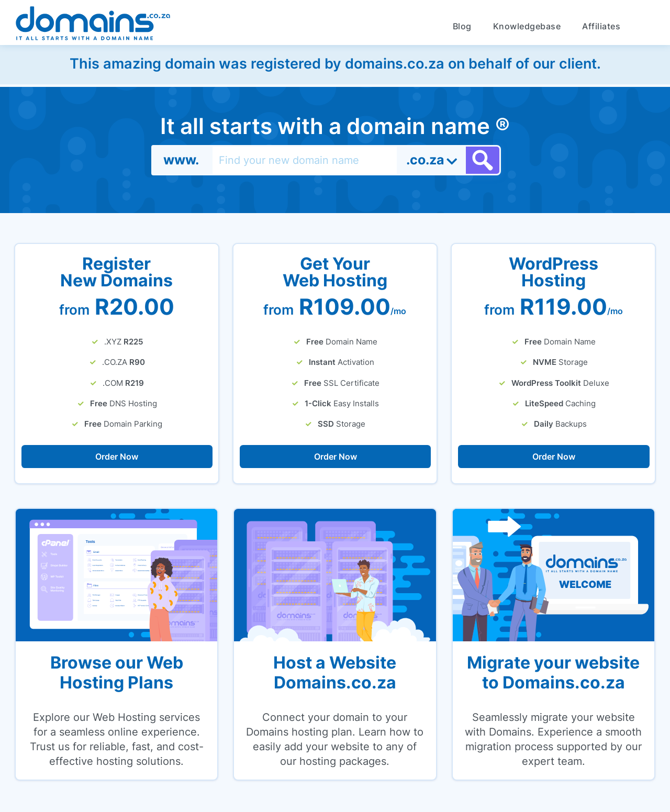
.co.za (425, 160)
